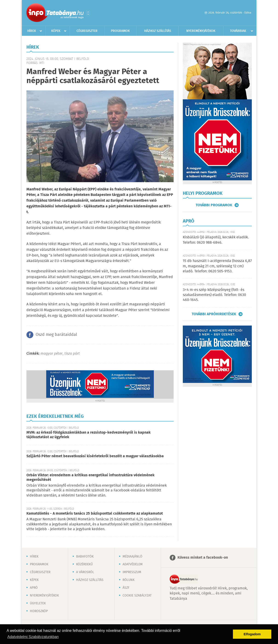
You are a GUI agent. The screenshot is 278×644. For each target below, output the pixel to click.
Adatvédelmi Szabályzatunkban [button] (33, 637)
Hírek (32, 31)
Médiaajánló (132, 557)
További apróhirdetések (214, 314)
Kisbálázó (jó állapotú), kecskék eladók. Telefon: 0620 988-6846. (216, 240)
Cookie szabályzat (137, 596)
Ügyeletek (38, 603)
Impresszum (132, 572)
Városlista (88, 13)
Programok (120, 31)
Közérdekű (84, 564)
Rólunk (129, 580)
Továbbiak (238, 31)
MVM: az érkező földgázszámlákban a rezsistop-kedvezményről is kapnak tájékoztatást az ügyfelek (89, 435)
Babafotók (85, 557)
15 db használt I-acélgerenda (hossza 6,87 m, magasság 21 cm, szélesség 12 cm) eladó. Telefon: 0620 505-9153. (217, 266)
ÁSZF (126, 588)
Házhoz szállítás (158, 31)
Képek (56, 31)
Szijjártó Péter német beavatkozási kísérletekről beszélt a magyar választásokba (95, 456)
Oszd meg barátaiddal (56, 335)
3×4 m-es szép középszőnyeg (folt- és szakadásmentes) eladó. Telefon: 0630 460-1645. (214, 295)
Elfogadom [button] (252, 634)
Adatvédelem (133, 564)
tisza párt (72, 354)
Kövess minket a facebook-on (203, 558)
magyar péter (52, 354)
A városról (85, 572)
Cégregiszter (87, 31)
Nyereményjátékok (201, 31)
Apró (34, 588)
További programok (214, 205)
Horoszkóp (39, 611)
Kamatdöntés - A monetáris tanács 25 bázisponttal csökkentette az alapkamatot (95, 514)
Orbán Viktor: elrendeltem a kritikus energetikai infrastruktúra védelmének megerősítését (90, 478)
